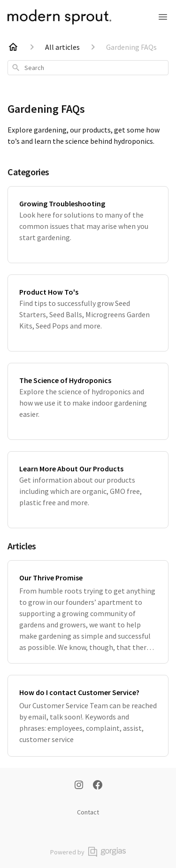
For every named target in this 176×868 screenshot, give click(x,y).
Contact (88, 812)
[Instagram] (79, 786)
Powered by (88, 852)
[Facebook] (98, 786)
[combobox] (88, 68)
